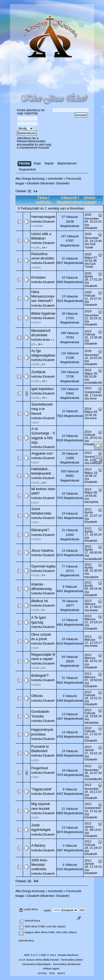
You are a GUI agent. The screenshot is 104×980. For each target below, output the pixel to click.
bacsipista (92, 502)
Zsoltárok (38, 372)
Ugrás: (47, 910)
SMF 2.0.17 (31, 955)
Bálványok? (40, 530)
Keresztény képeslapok (36, 964)
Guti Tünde (90, 245)
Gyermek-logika (43, 566)
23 (44, 381)
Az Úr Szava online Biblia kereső (39, 960)
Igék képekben (43, 389)
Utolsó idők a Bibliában (41, 236)
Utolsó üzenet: (92, 200)
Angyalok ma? (42, 454)
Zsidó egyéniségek (41, 828)
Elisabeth (62, 183)
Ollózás (37, 696)
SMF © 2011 (48, 955)
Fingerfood (40, 768)
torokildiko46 (93, 383)
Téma (42, 198)
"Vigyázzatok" (42, 789)
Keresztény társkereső (67, 964)
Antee (46, 340)
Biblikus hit (40, 601)
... (41, 248)
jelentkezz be (36, 110)
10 (44, 248)
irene (93, 398)
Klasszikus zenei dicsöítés (43, 256)
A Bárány (38, 846)
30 (39, 344)
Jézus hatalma (42, 551)
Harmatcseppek (43, 217)
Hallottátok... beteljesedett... (43, 471)
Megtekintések (70, 202)
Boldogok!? (40, 676)
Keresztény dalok (72, 960)
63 (44, 483)
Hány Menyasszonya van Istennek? (43, 296)
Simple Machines (68, 955)
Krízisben (39, 278)
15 (44, 398)
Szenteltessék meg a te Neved (42, 409)
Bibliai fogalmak (43, 314)
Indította (43, 202)
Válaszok (69, 198)
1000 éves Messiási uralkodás (39, 865)
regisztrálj (31, 113)
